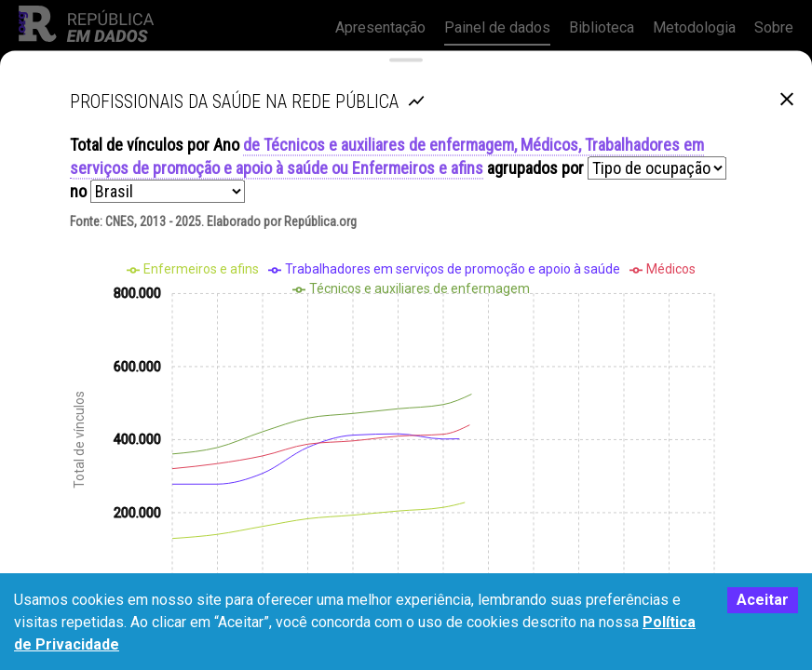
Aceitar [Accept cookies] (763, 600)
